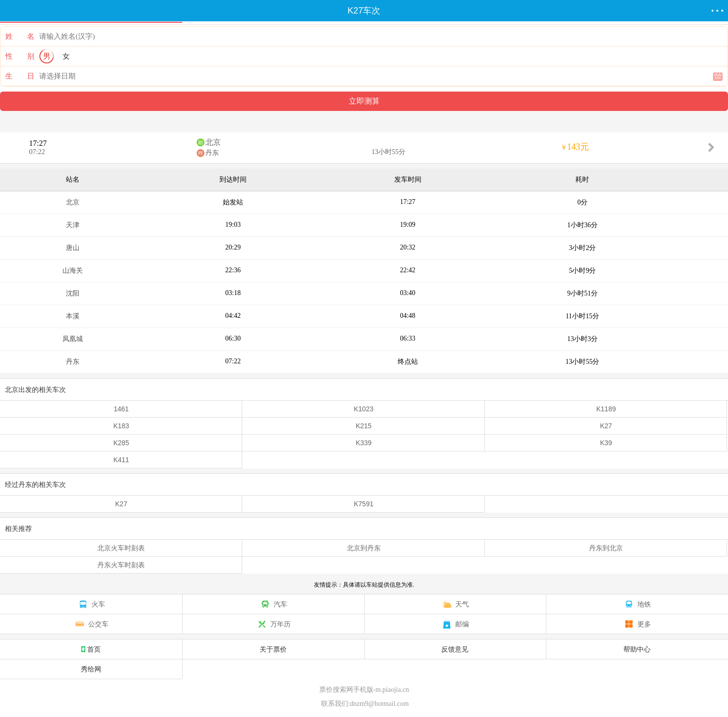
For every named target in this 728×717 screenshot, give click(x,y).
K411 (121, 460)
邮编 (455, 624)
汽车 (273, 604)
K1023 (363, 409)
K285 (121, 443)
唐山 (73, 248)
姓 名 (20, 36)
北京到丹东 (364, 548)
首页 (91, 649)
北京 (213, 142)
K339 (364, 443)
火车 (91, 604)
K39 (606, 443)
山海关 (73, 271)
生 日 (20, 76)
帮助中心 (637, 649)
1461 (121, 409)
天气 (455, 604)
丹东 (212, 153)
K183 (121, 426)
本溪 (73, 316)
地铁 (637, 604)
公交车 (91, 624)
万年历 (273, 624)
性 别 (20, 56)
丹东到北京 (606, 548)
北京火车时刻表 (121, 548)
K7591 (363, 504)
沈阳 (73, 293)
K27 (606, 426)
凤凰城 (73, 339)
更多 (637, 624)
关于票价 (273, 649)
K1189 (606, 409)
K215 (364, 426)
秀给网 (91, 669)
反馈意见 (455, 649)
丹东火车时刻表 (121, 565)
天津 (73, 225)
